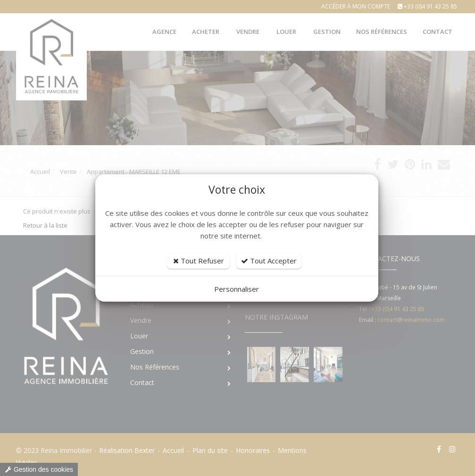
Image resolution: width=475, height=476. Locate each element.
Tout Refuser (199, 261)
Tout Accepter (269, 261)
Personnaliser (237, 289)
